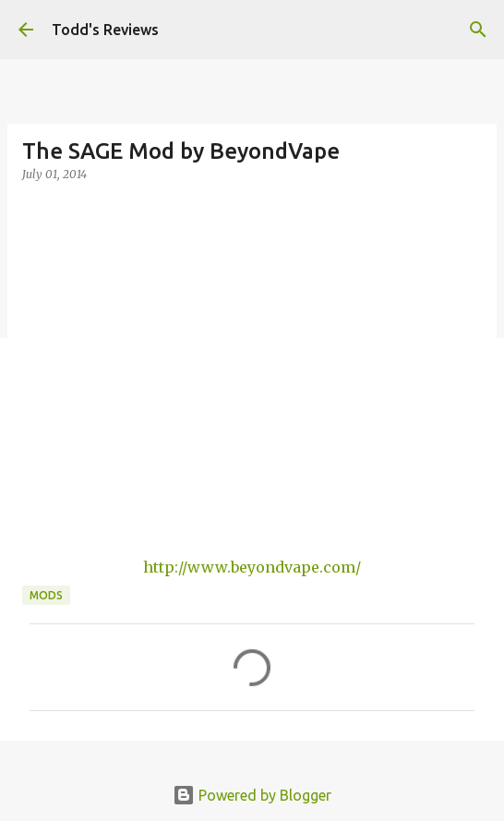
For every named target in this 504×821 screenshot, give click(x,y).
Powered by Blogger (252, 795)
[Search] (478, 30)
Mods (46, 595)
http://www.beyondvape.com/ (252, 567)
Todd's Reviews (105, 30)
